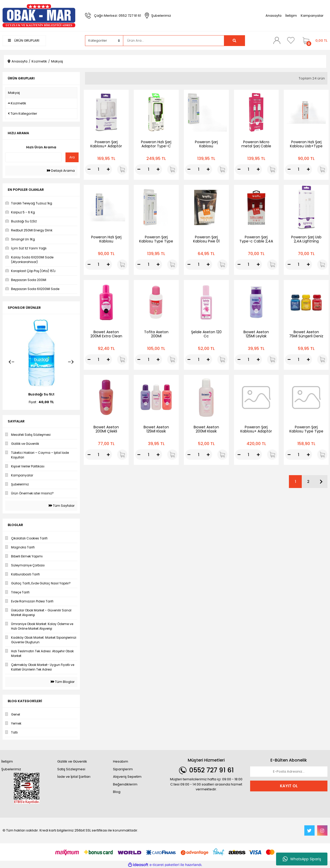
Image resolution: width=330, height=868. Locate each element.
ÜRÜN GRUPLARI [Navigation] (24, 40)
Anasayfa (274, 16)
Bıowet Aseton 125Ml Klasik (156, 429)
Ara (72, 157)
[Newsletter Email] (289, 772)
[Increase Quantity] (108, 169)
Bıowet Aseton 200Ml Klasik (206, 429)
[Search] (174, 41)
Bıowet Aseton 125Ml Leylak (256, 334)
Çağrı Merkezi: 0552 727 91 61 (117, 16)
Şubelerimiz (161, 16)
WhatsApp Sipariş (302, 859)
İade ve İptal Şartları (74, 777)
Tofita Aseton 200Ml (156, 334)
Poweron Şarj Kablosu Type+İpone (206, 146)
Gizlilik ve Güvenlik (72, 761)
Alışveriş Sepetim (127, 777)
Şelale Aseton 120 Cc (206, 334)
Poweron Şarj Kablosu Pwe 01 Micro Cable (206, 241)
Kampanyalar (312, 16)
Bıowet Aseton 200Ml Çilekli (106, 429)
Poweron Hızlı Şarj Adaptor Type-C (156, 144)
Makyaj (57, 61)
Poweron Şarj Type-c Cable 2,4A (256, 239)
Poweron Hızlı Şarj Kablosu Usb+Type (306, 144)
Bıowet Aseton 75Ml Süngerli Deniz (306, 334)
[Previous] (12, 362)
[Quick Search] (33, 157)
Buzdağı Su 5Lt (41, 394)
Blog (117, 792)
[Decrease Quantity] (89, 169)
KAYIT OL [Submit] (289, 786)
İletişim (291, 16)
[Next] (71, 362)
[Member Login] (277, 40)
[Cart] (314, 41)
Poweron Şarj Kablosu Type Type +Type (156, 241)
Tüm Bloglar (63, 682)
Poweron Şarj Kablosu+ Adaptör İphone (106, 146)
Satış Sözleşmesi (71, 769)
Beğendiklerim (125, 784)
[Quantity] (98, 169)
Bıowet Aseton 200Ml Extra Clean (106, 334)
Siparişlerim (123, 769)
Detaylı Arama (61, 171)
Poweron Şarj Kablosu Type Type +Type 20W (306, 431)
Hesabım (121, 761)
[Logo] (39, 15)
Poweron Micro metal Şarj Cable (256, 144)
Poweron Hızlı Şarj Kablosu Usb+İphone (106, 241)
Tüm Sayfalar (62, 506)
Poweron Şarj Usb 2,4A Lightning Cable (306, 241)
